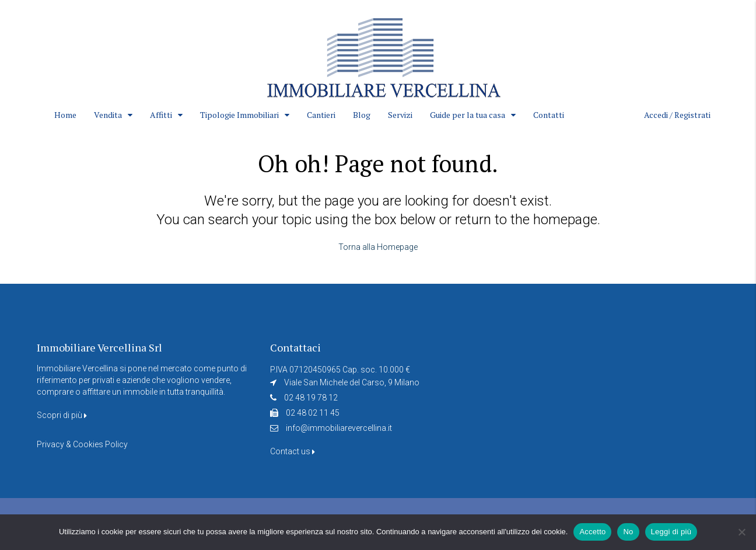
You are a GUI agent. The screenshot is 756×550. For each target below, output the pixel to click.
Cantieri (321, 115)
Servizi (400, 115)
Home (65, 115)
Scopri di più (62, 415)
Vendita (108, 115)
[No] (741, 532)
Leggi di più (671, 532)
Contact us (293, 451)
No (628, 532)
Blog (362, 115)
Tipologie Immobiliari (239, 115)
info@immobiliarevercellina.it (339, 428)
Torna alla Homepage (378, 247)
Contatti (549, 115)
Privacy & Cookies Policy (82, 444)
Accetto (592, 532)
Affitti (161, 115)
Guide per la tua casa (468, 115)
